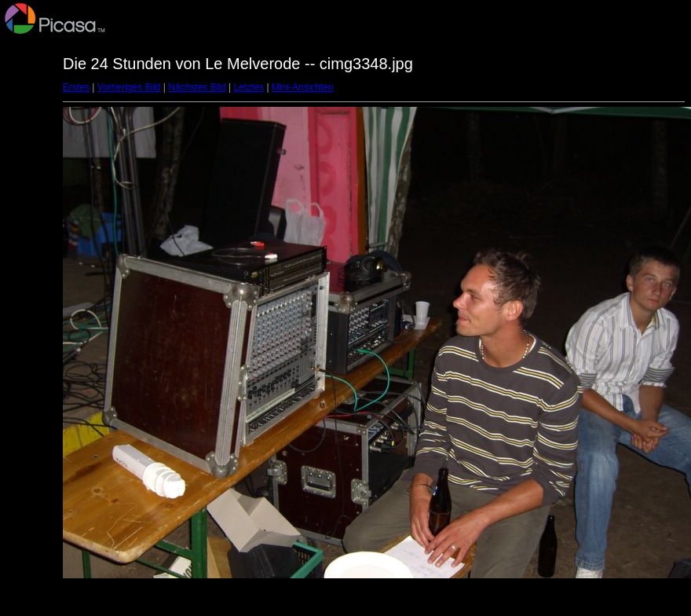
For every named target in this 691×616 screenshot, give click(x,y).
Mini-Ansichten (303, 87)
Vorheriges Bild (129, 87)
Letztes (249, 87)
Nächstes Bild (197, 87)
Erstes (76, 87)
